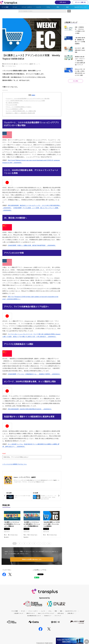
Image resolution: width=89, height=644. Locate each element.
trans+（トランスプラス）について (46, 613)
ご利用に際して (71, 613)
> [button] (44, 543)
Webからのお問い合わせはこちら (32, 559)
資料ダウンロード (31, 613)
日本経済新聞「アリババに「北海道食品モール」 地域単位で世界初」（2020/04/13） (34, 374)
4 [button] (29, 543)
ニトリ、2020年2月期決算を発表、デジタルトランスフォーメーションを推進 (25, 101)
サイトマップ (58, 616)
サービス (15, 7)
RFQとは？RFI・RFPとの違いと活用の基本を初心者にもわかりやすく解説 (80, 72)
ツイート (40, 573)
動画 (67, 7)
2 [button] (19, 543)
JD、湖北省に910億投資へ (13, 103)
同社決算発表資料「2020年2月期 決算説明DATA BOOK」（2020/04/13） (30, 409)
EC (5, 66)
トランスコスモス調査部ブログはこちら (15, 464)
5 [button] (34, 543)
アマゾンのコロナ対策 (12, 105)
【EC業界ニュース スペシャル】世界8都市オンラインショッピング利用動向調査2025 (32, 524)
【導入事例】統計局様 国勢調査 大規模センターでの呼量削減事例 (80, 41)
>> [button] (49, 543)
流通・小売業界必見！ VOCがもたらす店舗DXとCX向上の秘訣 (80, 30)
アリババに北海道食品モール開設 (14, 109)
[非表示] (33, 95)
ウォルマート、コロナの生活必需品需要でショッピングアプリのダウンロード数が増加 (28, 99)
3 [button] (24, 543)
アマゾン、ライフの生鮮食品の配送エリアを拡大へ (19, 107)
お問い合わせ (63, 2)
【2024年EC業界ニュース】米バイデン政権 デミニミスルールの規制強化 (51, 524)
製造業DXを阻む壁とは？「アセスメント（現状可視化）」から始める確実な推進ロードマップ (80, 61)
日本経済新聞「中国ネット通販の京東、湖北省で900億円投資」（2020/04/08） (32, 245)
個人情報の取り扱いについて (34, 616)
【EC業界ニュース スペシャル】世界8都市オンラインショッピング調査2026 (12, 524)
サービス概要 (5, 7)
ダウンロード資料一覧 (80, 2)
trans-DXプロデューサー (81, 7)
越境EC (7, 537)
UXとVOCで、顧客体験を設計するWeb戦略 (80, 50)
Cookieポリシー (48, 616)
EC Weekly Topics (11, 66)
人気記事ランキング (19, 613)
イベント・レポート (27, 7)
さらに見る (76, 81)
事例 (58, 7)
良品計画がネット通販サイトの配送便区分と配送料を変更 (20, 113)
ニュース (39, 7)
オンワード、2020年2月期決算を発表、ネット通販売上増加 (21, 111)
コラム (48, 7)
